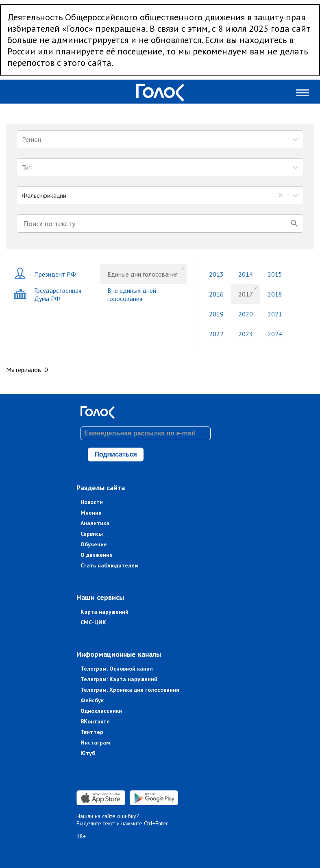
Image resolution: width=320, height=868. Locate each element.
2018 (275, 294)
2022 (216, 334)
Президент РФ (45, 274)
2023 (246, 334)
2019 (216, 314)
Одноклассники (101, 711)
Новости (92, 502)
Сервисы (92, 534)
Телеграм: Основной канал (117, 669)
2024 (275, 334)
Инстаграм (95, 742)
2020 (246, 314)
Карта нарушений (104, 612)
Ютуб (88, 753)
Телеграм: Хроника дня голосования (130, 690)
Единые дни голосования (143, 274)
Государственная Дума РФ (47, 294)
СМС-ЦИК (93, 622)
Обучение (94, 544)
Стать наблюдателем (110, 565)
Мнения (91, 513)
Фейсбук (92, 700)
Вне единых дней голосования (132, 294)
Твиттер (92, 732)
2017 (246, 294)
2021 (275, 314)
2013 (216, 274)
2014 (246, 274)
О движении (97, 555)
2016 (216, 294)
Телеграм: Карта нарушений (119, 679)
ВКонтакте (95, 721)
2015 (275, 274)
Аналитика (95, 523)
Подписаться (116, 454)
